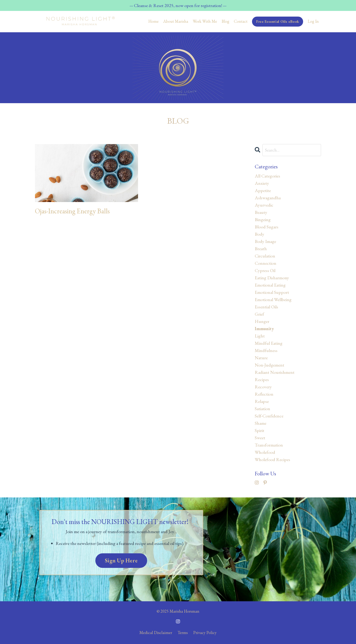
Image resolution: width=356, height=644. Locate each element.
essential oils (266, 307)
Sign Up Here (121, 560)
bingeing (263, 220)
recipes (262, 379)
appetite (263, 190)
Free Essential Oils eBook (278, 21)
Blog (225, 21)
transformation (269, 445)
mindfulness (266, 350)
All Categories (267, 176)
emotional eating (270, 285)
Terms (183, 633)
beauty (261, 212)
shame (261, 423)
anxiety (262, 183)
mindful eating (269, 343)
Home (153, 21)
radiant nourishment (275, 372)
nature (261, 358)
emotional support (272, 292)
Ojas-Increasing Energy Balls (72, 211)
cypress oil (265, 270)
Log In (313, 21)
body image (265, 241)
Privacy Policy (205, 633)
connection (266, 263)
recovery (263, 387)
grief (259, 314)
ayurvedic (264, 205)
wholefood (265, 452)
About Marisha (176, 21)
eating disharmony (272, 278)
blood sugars (267, 227)
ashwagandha (268, 198)
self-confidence (269, 416)
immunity (264, 329)
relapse (262, 401)
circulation (265, 256)
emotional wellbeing (273, 300)
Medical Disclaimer (156, 633)
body (260, 234)
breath (261, 249)
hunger (262, 321)
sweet (260, 438)
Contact (241, 21)
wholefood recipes (272, 459)
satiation (262, 409)
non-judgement (269, 365)
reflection (264, 394)
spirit (260, 430)
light (260, 336)
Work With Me (205, 21)
